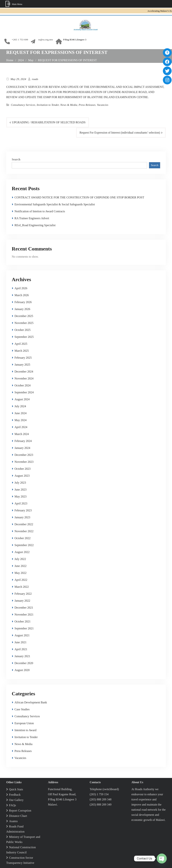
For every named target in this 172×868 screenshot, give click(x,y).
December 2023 (24, 455)
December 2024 (24, 372)
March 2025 (22, 351)
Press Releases (87, 105)
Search (16, 159)
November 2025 (24, 323)
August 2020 (22, 670)
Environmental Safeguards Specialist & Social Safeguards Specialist (55, 204)
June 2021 (20, 642)
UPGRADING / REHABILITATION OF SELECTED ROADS (49, 122)
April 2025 (21, 344)
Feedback (15, 795)
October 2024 (23, 385)
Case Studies (22, 709)
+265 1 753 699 (20, 40)
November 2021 (24, 615)
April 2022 (21, 580)
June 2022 (20, 566)
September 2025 (24, 337)
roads (35, 79)
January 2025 (22, 365)
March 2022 (22, 587)
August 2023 (22, 476)
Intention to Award (25, 730)
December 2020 (24, 663)
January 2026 (22, 309)
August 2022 (22, 552)
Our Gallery (16, 800)
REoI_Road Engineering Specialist (35, 225)
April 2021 (21, 649)
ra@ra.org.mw (46, 40)
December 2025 (24, 316)
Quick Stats (16, 789)
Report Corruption (20, 811)
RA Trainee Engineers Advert (32, 218)
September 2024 (24, 392)
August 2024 (22, 399)
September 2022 (24, 545)
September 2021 (24, 628)
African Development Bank (31, 702)
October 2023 (23, 469)
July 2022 (20, 559)
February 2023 (23, 510)
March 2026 (22, 295)
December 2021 (24, 608)
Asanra (13, 821)
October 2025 (23, 330)
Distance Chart (18, 816)
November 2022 (24, 531)
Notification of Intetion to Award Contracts (40, 211)
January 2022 (22, 601)
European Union (24, 723)
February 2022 (23, 594)
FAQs (12, 805)
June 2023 (20, 490)
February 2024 (23, 441)
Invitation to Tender (48, 105)
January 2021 (22, 656)
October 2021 (23, 621)
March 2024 (22, 434)
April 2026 (21, 288)
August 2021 (22, 635)
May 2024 (20, 420)
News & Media (69, 105)
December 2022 (24, 524)
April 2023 (21, 503)
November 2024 (24, 378)
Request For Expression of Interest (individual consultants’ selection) (119, 133)
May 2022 (20, 573)
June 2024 (20, 413)
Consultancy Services (23, 105)
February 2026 (23, 302)
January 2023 (22, 517)
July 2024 (20, 406)
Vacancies (103, 105)
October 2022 (23, 538)
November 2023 (24, 462)
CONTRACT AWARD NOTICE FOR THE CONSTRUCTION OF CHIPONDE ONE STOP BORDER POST (79, 197)
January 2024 (22, 448)
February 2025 (23, 358)
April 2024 (21, 427)
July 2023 (20, 483)
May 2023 (20, 496)
